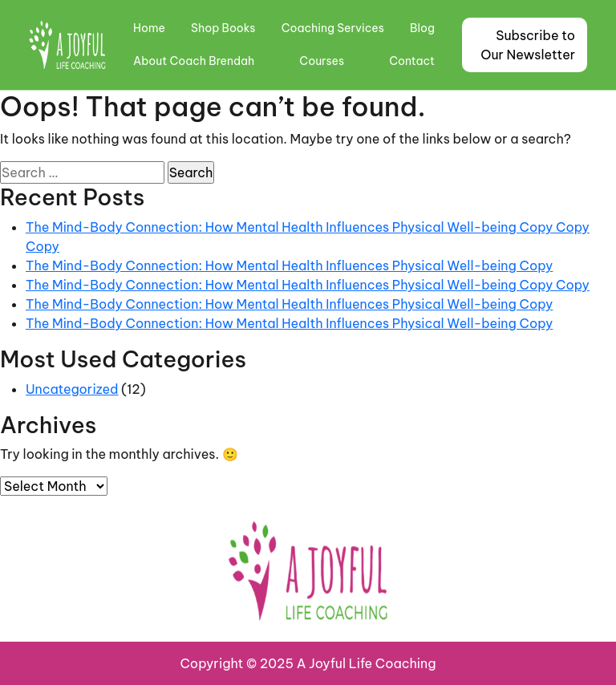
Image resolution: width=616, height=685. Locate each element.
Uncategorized (72, 389)
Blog (422, 28)
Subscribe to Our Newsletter (528, 45)
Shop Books (223, 28)
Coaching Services (333, 28)
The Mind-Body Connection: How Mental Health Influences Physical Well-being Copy (289, 265)
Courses (322, 61)
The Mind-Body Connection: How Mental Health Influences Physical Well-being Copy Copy (308, 285)
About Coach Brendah (194, 61)
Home (149, 28)
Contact (412, 61)
